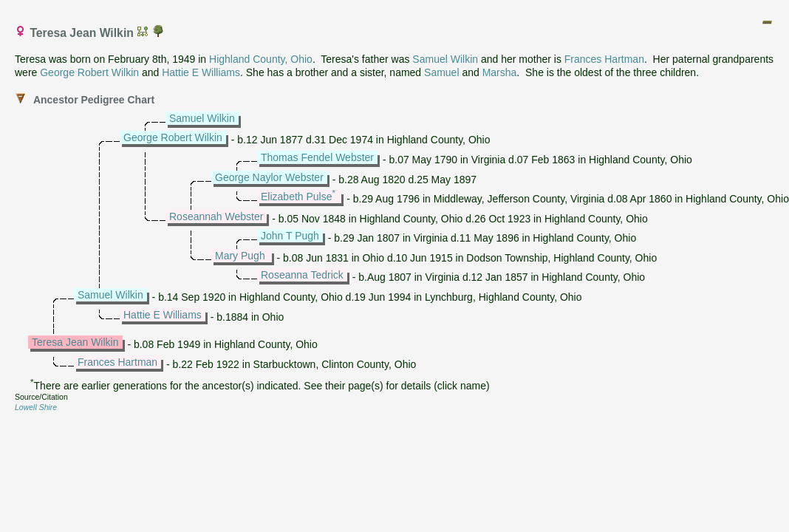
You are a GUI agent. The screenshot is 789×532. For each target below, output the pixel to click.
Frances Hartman (604, 59)
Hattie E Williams (201, 72)
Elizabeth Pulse (297, 197)
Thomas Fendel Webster (317, 157)
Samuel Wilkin (445, 59)
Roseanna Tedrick (302, 275)
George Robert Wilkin (89, 72)
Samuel (441, 72)
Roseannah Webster (216, 216)
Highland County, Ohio (261, 59)
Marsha (500, 72)
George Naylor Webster (269, 177)
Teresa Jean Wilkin (75, 342)
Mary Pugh (240, 256)
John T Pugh (290, 236)
